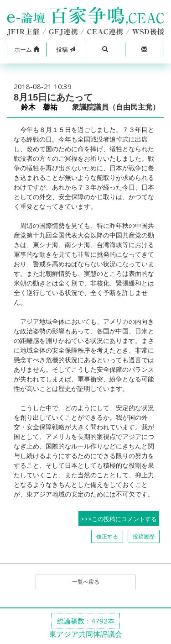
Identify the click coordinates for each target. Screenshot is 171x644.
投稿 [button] (66, 49)
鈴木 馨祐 (43, 107)
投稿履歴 (144, 536)
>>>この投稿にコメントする (119, 519)
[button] (26, 50)
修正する (107, 536)
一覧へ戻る (86, 582)
